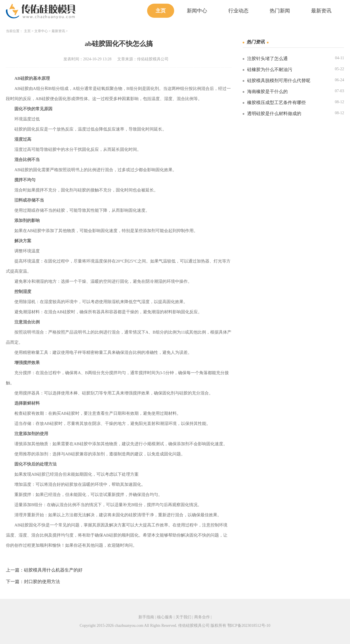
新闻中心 (197, 11)
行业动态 (238, 11)
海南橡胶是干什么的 (267, 91)
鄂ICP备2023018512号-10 (249, 626)
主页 (161, 11)
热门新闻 (280, 11)
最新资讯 (321, 11)
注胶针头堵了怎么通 (267, 59)
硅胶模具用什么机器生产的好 (53, 570)
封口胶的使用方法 (42, 582)
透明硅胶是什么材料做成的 (274, 113)
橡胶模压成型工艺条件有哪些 (276, 102)
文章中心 (41, 31)
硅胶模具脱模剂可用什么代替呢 (279, 80)
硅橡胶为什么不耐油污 (270, 70)
